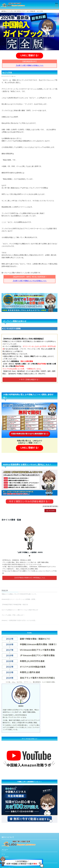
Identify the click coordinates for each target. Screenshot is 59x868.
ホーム (3, 854)
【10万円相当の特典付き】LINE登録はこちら (30, 578)
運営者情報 (54, 506)
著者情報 (46, 506)
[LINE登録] (22, 857)
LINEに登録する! (30, 55)
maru (14, 76)
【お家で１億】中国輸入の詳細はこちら (29, 65)
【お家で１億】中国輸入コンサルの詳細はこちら (29, 281)
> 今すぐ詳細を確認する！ (30, 379)
